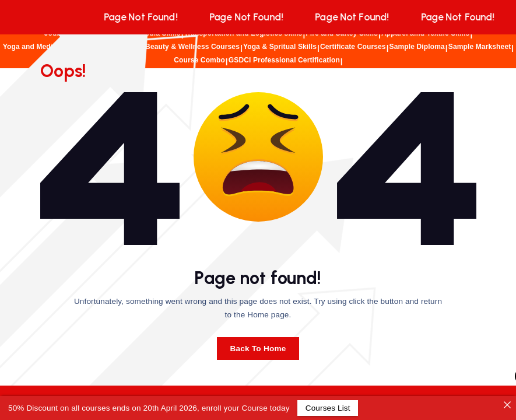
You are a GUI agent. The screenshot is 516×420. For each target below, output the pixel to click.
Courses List (327, 408)
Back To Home (258, 349)
